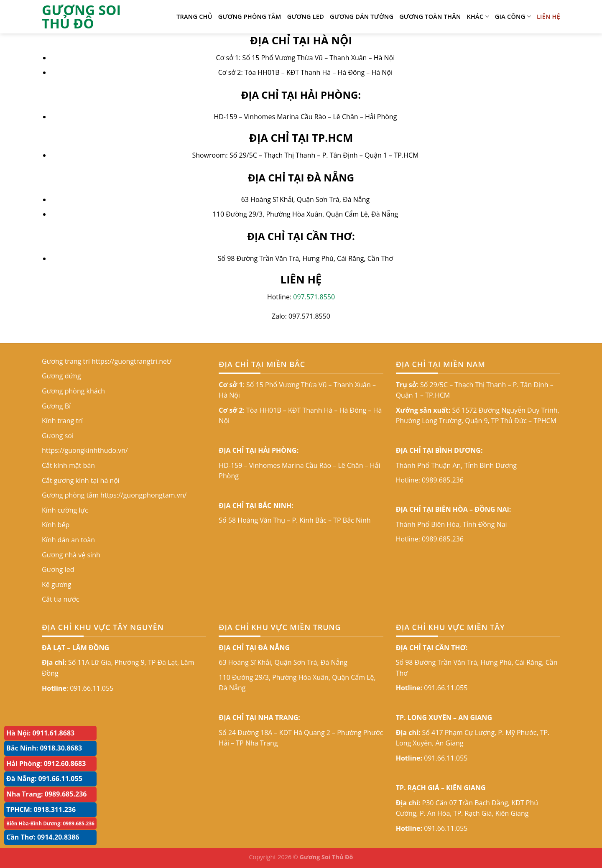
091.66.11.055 (92, 688)
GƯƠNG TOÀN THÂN (430, 17)
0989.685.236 (443, 480)
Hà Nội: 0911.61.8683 (40, 733)
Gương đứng (61, 376)
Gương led (306, 17)
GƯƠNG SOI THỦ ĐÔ (81, 17)
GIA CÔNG (513, 17)
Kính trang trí (62, 421)
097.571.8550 (314, 297)
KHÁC (478, 17)
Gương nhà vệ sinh (71, 555)
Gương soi (58, 436)
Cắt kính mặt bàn (68, 465)
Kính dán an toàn (68, 540)
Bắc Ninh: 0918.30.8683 (44, 748)
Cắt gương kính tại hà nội (81, 480)
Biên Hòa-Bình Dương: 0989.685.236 (50, 823)
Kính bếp (56, 525)
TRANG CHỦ (194, 17)
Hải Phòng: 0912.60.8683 (46, 763)
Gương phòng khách (73, 391)
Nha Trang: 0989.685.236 (46, 794)
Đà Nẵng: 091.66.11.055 (44, 779)
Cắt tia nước (60, 599)
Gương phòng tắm (250, 17)
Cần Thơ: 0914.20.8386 (43, 837)
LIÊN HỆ (548, 17)
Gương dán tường (362, 17)
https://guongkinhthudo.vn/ (85, 450)
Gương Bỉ (56, 406)
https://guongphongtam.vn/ (143, 495)
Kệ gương (57, 585)
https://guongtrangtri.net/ (132, 361)
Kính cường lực (65, 510)
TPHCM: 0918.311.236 (41, 809)
